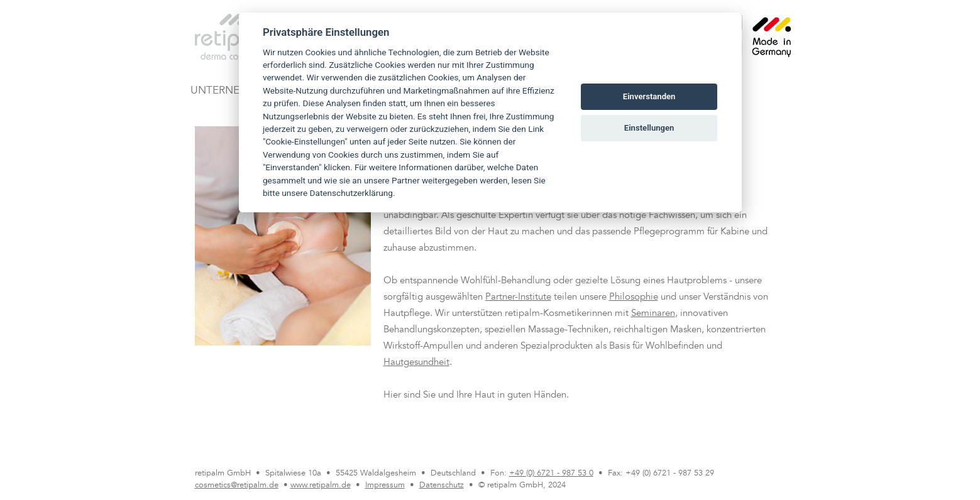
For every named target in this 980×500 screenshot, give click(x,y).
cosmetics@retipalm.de (237, 486)
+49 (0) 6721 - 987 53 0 (551, 474)
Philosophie (634, 297)
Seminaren (653, 314)
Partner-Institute (518, 297)
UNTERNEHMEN (231, 91)
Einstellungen (649, 128)
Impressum (385, 486)
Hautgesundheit (416, 363)
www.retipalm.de (321, 486)
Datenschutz (442, 486)
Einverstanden (649, 96)
